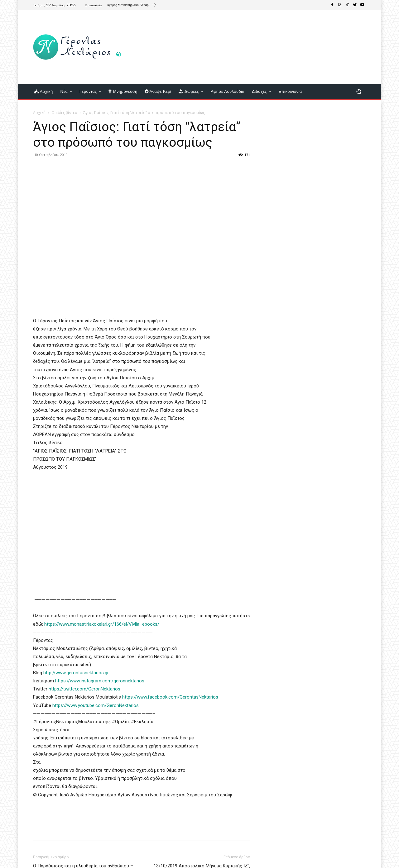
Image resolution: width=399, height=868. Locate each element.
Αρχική (39, 113)
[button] (359, 92)
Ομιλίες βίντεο (64, 113)
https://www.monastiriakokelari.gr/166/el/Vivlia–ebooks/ (102, 624)
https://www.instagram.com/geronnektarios (100, 681)
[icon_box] (132, 6)
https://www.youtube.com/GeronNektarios (96, 705)
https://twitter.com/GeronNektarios (84, 689)
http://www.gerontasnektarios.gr (76, 673)
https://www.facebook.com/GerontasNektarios (170, 697)
